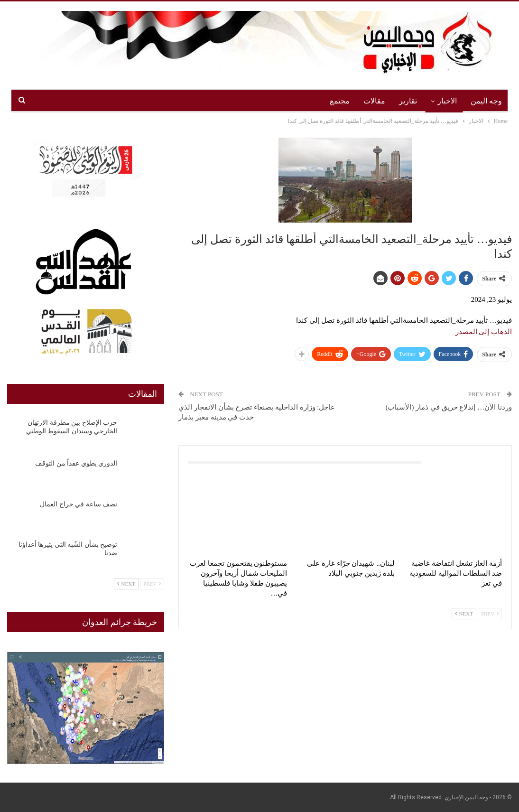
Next (464, 614)
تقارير (408, 101)
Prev (490, 614)
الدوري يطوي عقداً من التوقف (76, 463)
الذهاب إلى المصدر (484, 332)
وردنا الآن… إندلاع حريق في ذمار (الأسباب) (449, 407)
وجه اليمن (486, 101)
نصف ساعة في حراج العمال (79, 504)
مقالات (374, 101)
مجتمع (340, 101)
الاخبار (447, 101)
